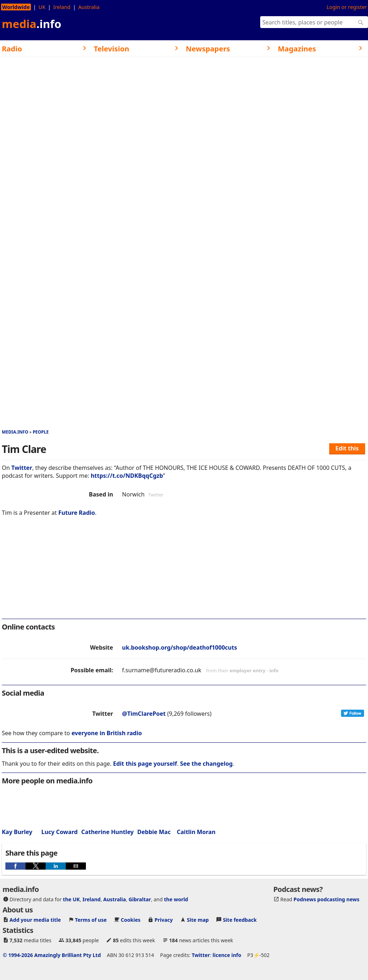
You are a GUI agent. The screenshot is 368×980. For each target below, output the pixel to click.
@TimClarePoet (144, 714)
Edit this (347, 448)
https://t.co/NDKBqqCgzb (127, 476)
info (274, 670)
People (41, 432)
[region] (184, 572)
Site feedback (240, 920)
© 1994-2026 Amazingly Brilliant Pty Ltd (52, 955)
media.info (15, 432)
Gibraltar (140, 899)
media (32, 24)
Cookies (131, 920)
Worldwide (16, 7)
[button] (15, 866)
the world (176, 899)
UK (42, 7)
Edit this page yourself (145, 764)
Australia (89, 7)
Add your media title (35, 920)
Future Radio (77, 513)
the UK (71, 899)
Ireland (62, 7)
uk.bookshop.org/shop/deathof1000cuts (180, 647)
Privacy (164, 920)
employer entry (248, 670)
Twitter (22, 468)
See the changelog (206, 764)
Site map (198, 920)
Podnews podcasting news (326, 899)
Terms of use (91, 920)
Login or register (347, 7)
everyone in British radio (107, 733)
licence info (227, 955)
